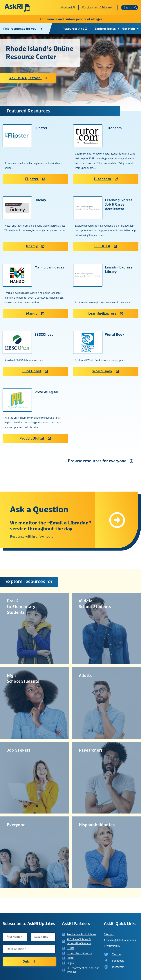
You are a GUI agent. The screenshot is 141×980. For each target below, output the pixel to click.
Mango (35, 313)
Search (130, 8)
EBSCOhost (35, 371)
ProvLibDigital (35, 438)
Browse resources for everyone (97, 461)
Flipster (35, 179)
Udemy (35, 246)
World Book (106, 371)
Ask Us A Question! (24, 78)
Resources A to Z (74, 29)
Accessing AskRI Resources (120, 940)
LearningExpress (106, 313)
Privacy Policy (112, 946)
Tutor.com (106, 179)
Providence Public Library (82, 934)
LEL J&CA (106, 246)
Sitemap (109, 934)
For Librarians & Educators (98, 8)
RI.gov (70, 963)
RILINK (71, 958)
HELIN (70, 948)
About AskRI (68, 8)
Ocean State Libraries (79, 953)
